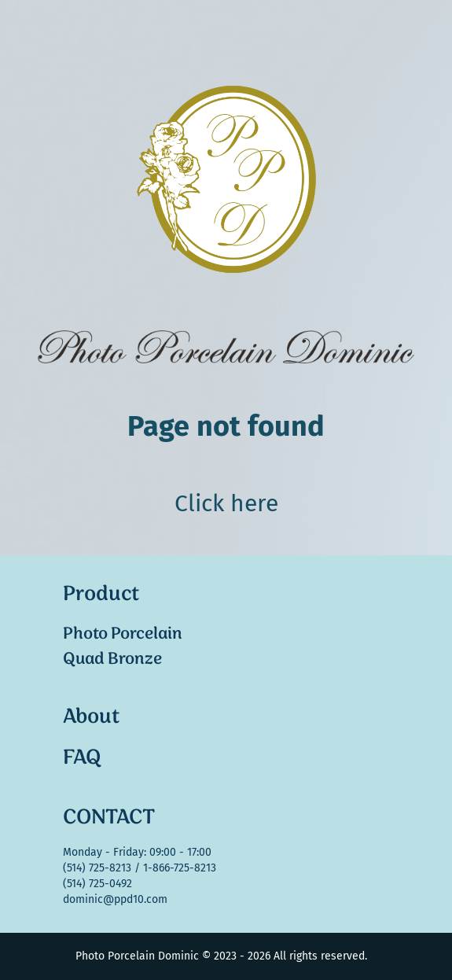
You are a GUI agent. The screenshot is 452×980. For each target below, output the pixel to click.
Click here (226, 503)
